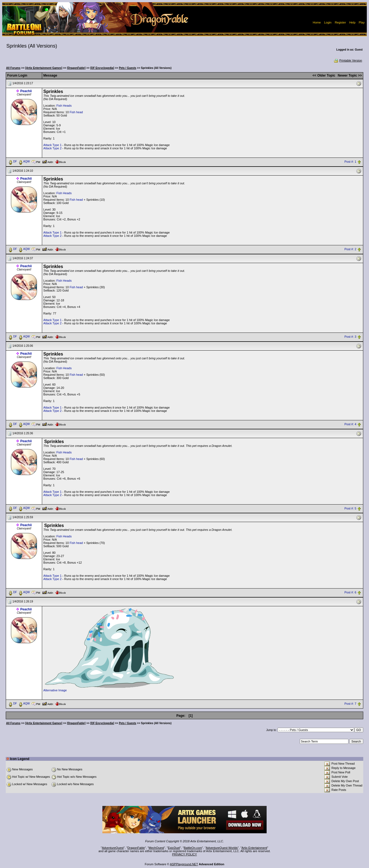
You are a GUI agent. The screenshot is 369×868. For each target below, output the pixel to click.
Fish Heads (64, 106)
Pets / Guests (127, 68)
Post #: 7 (350, 704)
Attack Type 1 (52, 145)
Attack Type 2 (52, 148)
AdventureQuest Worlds (222, 848)
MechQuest (156, 848)
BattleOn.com (193, 848)
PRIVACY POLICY (185, 854)
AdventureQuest (113, 848)
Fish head (76, 112)
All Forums (13, 68)
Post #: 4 (350, 424)
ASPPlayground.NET (184, 864)
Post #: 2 (350, 249)
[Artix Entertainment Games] (44, 68)
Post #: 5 (350, 508)
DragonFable (136, 848)
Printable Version (348, 60)
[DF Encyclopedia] (102, 68)
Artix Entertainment (254, 848)
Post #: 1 (350, 162)
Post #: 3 (350, 337)
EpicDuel (174, 848)
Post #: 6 (350, 593)
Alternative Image (55, 690)
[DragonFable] (76, 68)
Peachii (26, 91)
